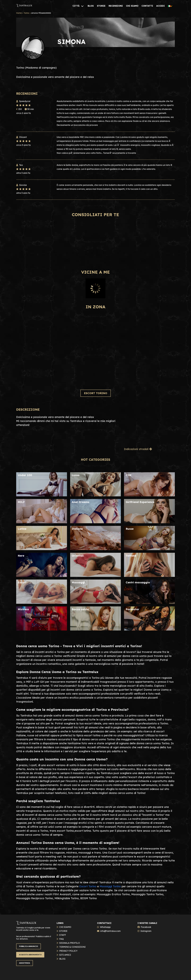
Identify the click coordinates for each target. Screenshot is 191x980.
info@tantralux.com (110, 931)
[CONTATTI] (147, 6)
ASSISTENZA (25, 963)
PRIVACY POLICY (68, 951)
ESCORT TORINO (96, 393)
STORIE (63, 931)
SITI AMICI (65, 955)
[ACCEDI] (160, 6)
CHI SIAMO (65, 927)
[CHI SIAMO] (132, 6)
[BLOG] (91, 6)
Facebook (146, 927)
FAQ (61, 939)
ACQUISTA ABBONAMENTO (30, 955)
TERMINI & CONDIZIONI (72, 947)
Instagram (146, 931)
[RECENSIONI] (116, 6)
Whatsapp (105, 927)
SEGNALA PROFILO (70, 943)
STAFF (63, 935)
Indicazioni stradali (138, 449)
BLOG (62, 959)
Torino (26, 13)
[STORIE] (101, 6)
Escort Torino (88, 886)
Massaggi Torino (110, 886)
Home (19, 13)
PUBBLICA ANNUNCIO (29, 946)
